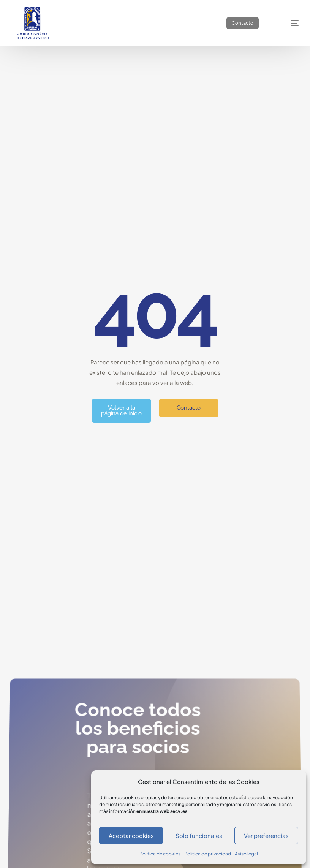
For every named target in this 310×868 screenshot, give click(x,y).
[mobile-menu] (287, 23)
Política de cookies (160, 854)
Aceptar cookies (131, 836)
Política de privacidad (208, 854)
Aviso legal (246, 854)
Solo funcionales (199, 836)
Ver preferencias (266, 836)
